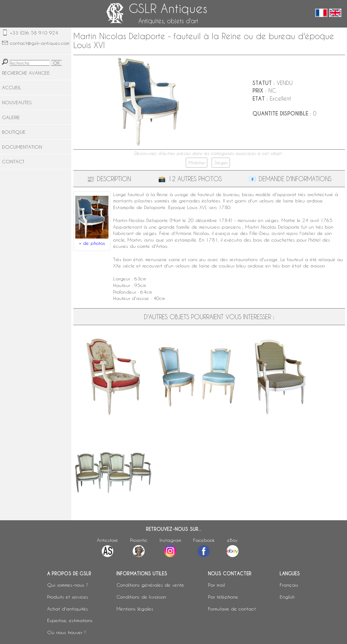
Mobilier (197, 163)
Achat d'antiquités (68, 609)
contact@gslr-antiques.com (40, 43)
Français (289, 585)
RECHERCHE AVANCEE (26, 73)
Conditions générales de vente (150, 585)
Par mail (216, 585)
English (287, 597)
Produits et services (68, 597)
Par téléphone (223, 597)
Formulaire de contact (232, 609)
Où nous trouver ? (67, 632)
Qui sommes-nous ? (68, 585)
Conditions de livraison (141, 597)
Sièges (221, 163)
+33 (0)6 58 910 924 (34, 33)
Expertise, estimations (70, 620)
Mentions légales (135, 609)
